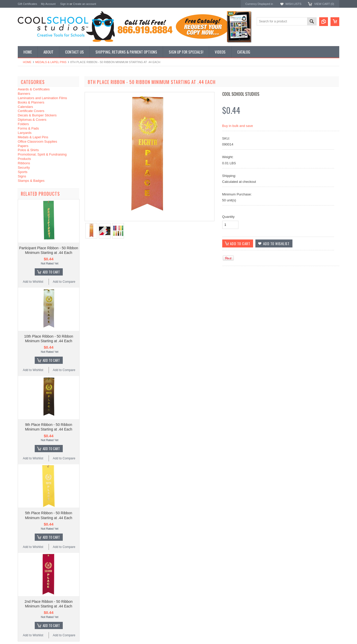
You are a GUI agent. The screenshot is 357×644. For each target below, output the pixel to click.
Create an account (85, 4)
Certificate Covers (31, 111)
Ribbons (24, 163)
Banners (24, 94)
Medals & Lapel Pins (51, 62)
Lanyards (25, 133)
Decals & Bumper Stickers (37, 115)
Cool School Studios (241, 94)
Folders (23, 124)
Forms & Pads (28, 128)
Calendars (25, 107)
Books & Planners (31, 102)
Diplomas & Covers (32, 120)
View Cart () (324, 4)
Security (24, 168)
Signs (22, 176)
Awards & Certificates (34, 89)
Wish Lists (293, 4)
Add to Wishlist (33, 282)
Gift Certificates (27, 4)
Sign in (65, 4)
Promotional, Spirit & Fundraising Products (42, 157)
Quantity (228, 217)
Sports (23, 172)
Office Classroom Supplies (37, 141)
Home (27, 62)
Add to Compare (64, 282)
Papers (23, 146)
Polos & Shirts (28, 150)
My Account (48, 4)
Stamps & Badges (31, 181)
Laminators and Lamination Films (42, 98)
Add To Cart (51, 272)
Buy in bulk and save (238, 126)
